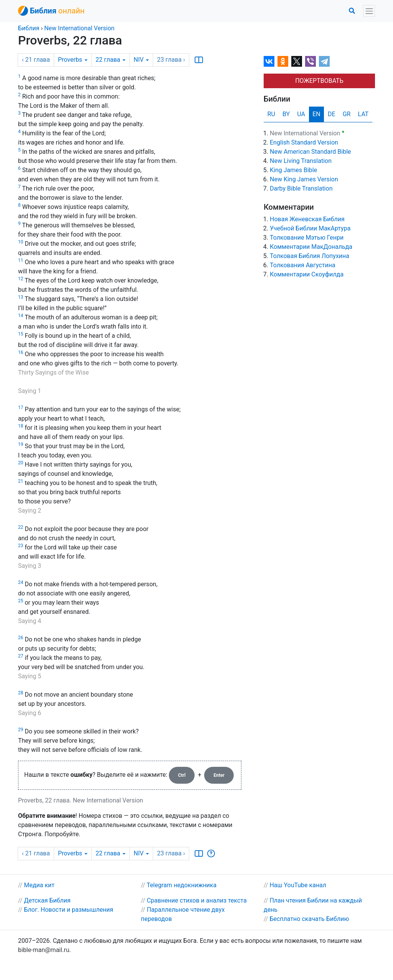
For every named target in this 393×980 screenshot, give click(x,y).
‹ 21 (36, 60)
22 (111, 60)
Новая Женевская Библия (307, 219)
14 (21, 316)
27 (21, 656)
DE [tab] (332, 114)
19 (21, 444)
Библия (29, 28)
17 (21, 408)
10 (21, 242)
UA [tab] (301, 114)
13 (21, 297)
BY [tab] (286, 114)
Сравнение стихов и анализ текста (196, 900)
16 (21, 352)
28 (21, 693)
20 (21, 463)
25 (21, 601)
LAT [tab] (363, 114)
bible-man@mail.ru (44, 950)
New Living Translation (301, 161)
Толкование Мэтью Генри (307, 238)
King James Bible (293, 170)
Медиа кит (39, 885)
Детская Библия (47, 900)
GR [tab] (347, 114)
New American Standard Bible (310, 152)
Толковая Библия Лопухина (310, 256)
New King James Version (304, 179)
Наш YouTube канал (298, 885)
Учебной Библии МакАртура (310, 228)
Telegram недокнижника (182, 885)
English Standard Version (304, 142)
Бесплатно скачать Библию (309, 919)
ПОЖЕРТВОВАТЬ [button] (319, 81)
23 (21, 546)
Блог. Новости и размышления (69, 910)
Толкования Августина (303, 265)
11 (21, 260)
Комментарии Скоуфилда (307, 274)
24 (21, 582)
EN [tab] (316, 114)
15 (21, 334)
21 (21, 481)
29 (21, 730)
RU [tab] (271, 114)
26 (21, 638)
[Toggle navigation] (369, 11)
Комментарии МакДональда (311, 247)
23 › (171, 60)
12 (21, 279)
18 (21, 426)
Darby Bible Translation (301, 188)
